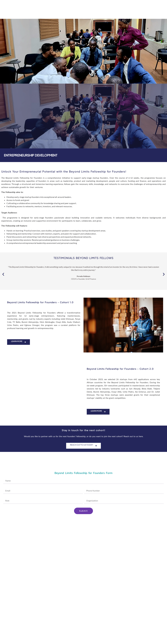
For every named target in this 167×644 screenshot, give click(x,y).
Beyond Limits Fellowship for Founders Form (83, 473)
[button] (3, 274)
